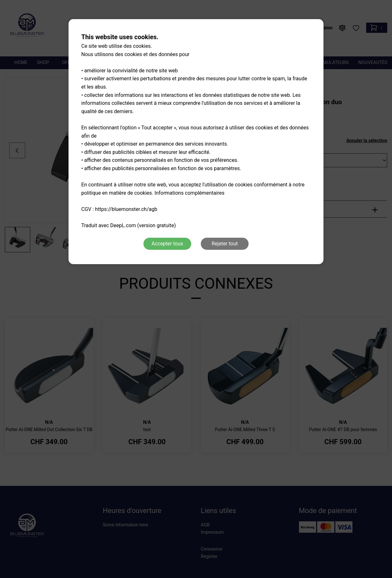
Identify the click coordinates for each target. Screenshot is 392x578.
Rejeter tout (225, 244)
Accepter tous (167, 244)
